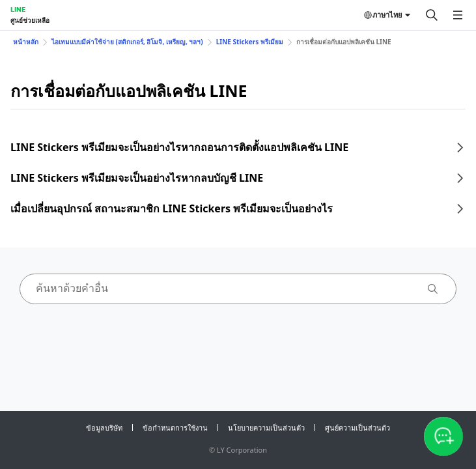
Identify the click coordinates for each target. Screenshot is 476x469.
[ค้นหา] (432, 15)
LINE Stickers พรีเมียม (250, 42)
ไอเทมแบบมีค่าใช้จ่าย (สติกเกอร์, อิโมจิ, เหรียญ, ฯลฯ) (127, 42)
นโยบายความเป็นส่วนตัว (266, 428)
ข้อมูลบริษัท (104, 428)
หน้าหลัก (26, 42)
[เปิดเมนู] (458, 15)
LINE (18, 9)
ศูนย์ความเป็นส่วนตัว (357, 428)
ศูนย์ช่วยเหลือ (30, 20)
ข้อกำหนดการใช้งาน (175, 428)
